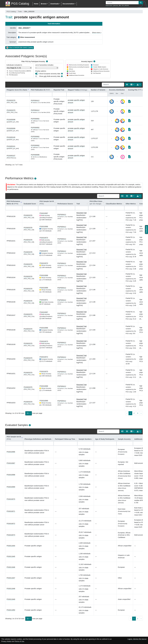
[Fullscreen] (127, 85)
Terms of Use (20, 641)
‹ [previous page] (127, 413)
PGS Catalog (11, 12)
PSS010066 (44, 227)
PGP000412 (35, 100)
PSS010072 (44, 251)
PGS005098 (11, 120)
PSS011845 (11, 556)
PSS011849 (11, 599)
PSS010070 (44, 263)
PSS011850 (11, 610)
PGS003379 (11, 110)
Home (36, 4)
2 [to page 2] (134, 413)
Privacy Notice (6, 641)
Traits (20, 12)
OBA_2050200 (24, 28)
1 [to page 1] (130, 413)
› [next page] (141, 413)
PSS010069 (44, 288)
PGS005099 (11, 128)
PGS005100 (11, 137)
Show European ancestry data (50, 74)
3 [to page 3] (138, 413)
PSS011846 (11, 567)
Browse (44, 4)
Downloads (55, 4)
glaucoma (116, 6)
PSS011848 (11, 589)
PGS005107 (11, 156)
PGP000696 (35, 155)
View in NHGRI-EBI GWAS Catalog (20, 47)
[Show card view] (122, 196)
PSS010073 (44, 238)
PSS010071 (44, 300)
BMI (120, 6)
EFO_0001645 (125, 6)
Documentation (68, 4)
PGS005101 (11, 146)
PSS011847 (11, 578)
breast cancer (109, 6)
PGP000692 (35, 119)
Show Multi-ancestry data (50, 76)
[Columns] (132, 85)
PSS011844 (11, 546)
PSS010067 (44, 213)
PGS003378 (11, 100)
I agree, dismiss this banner (137, 639)
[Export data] (139, 85)
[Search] (113, 85)
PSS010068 (44, 275)
